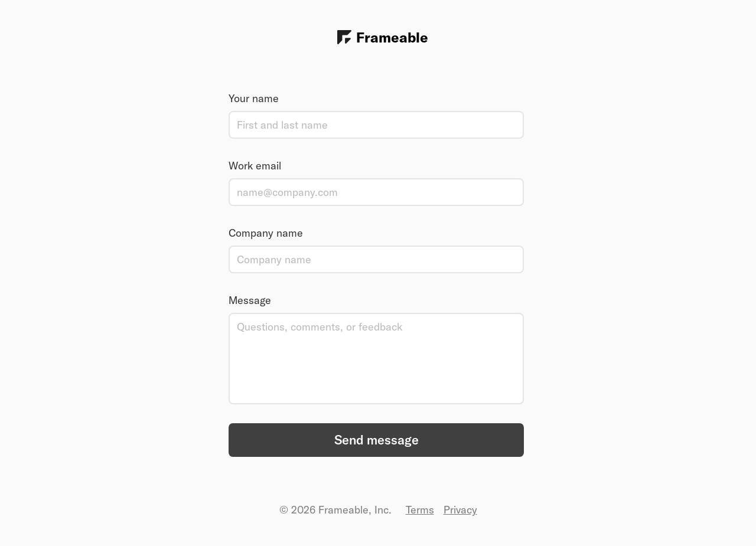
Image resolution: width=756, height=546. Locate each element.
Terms (420, 510)
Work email (255, 166)
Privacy (460, 510)
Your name (254, 98)
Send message (377, 440)
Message (250, 300)
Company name (266, 233)
